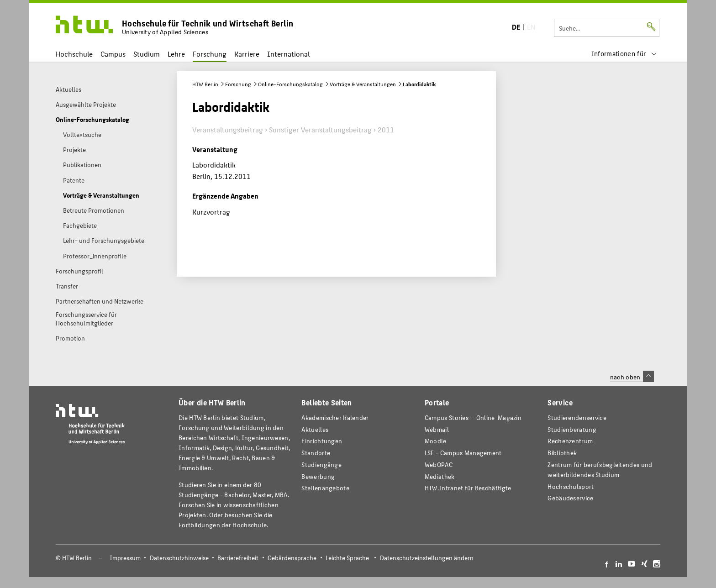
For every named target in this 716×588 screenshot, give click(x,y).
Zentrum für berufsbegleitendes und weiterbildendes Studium (600, 470)
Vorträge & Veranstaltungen (363, 84)
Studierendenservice (577, 417)
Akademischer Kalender (335, 417)
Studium (147, 54)
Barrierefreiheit (238, 558)
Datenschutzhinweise (179, 558)
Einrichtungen (322, 441)
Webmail (437, 429)
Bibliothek (562, 453)
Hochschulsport (571, 486)
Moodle (436, 441)
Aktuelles (315, 429)
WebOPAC (439, 465)
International (288, 54)
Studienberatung (572, 429)
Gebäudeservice (570, 498)
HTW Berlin (205, 84)
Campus (113, 54)
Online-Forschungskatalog (290, 84)
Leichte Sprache (347, 558)
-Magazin (473, 417)
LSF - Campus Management (463, 453)
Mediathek (440, 476)
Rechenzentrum (570, 441)
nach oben (632, 377)
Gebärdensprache (292, 558)
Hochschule (74, 54)
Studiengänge (321, 465)
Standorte (316, 453)
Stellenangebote (325, 488)
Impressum (125, 558)
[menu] (624, 54)
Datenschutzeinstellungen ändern (427, 558)
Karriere (247, 54)
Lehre (176, 54)
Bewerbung (318, 476)
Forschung (210, 54)
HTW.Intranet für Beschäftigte (468, 488)
